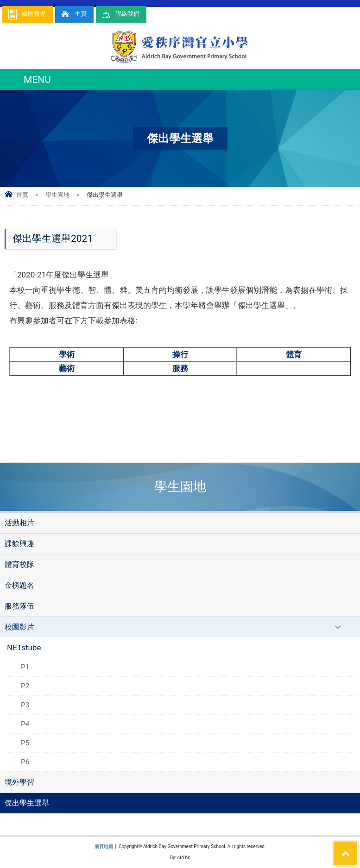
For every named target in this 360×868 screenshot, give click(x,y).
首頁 (22, 195)
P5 (25, 743)
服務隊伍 (19, 606)
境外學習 (19, 782)
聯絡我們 (120, 14)
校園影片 (19, 627)
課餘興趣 (19, 544)
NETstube (24, 648)
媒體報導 (26, 14)
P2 (25, 686)
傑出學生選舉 (27, 803)
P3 (25, 705)
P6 (25, 762)
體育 (294, 354)
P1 (25, 667)
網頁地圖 (104, 846)
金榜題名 (19, 585)
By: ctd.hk (180, 858)
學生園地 (57, 195)
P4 (25, 724)
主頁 (73, 14)
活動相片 (19, 523)
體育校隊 (19, 564)
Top (357, 848)
